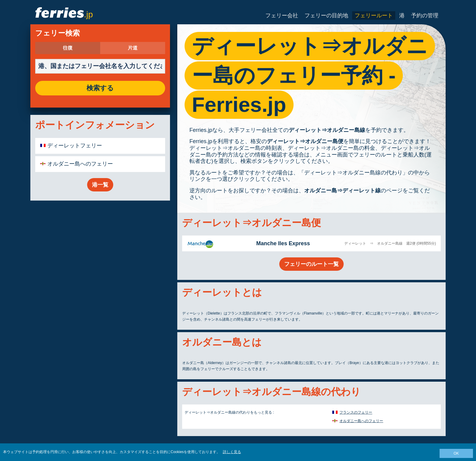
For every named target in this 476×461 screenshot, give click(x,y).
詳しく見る (232, 452)
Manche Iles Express (283, 243)
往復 (68, 48)
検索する (100, 88)
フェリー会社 (282, 15)
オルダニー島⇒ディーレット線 (342, 191)
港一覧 (100, 185)
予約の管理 (425, 15)
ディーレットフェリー (75, 146)
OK (456, 453)
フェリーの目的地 (326, 15)
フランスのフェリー (356, 412)
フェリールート (374, 15)
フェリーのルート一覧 (311, 264)
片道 (133, 48)
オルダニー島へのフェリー (80, 164)
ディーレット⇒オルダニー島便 (305, 141)
